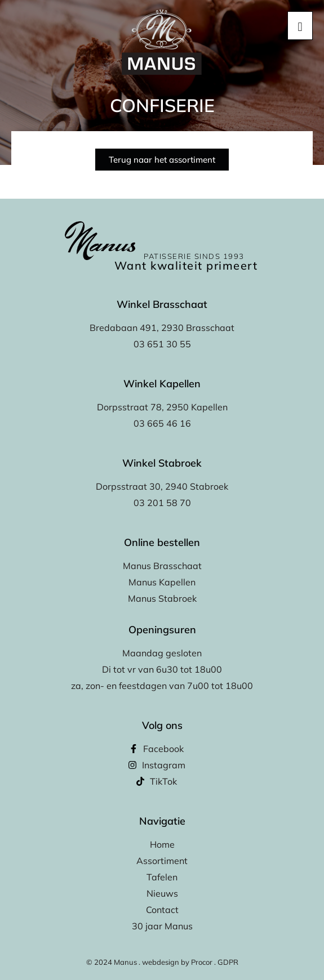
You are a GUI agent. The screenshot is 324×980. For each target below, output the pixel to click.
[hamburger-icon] (300, 26)
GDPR (228, 962)
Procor (202, 962)
